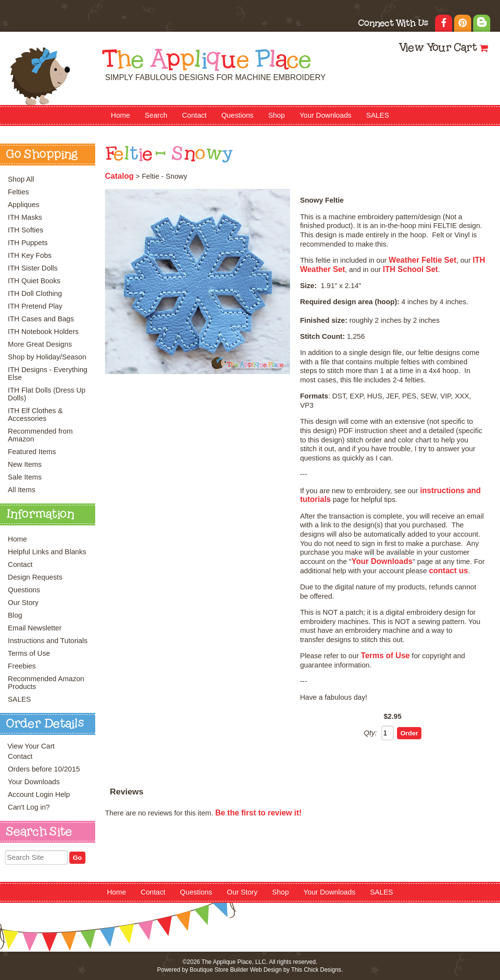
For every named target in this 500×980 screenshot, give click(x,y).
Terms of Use (29, 653)
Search (156, 115)
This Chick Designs (316, 970)
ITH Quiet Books (34, 281)
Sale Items (25, 477)
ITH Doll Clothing (35, 293)
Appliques (23, 205)
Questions (237, 115)
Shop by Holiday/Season (47, 357)
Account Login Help (39, 794)
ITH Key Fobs (30, 255)
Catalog (119, 176)
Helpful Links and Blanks (47, 552)
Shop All (21, 179)
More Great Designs (40, 344)
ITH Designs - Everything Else (48, 374)
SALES (378, 115)
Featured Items (32, 452)
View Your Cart (438, 49)
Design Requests (35, 577)
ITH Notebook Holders (43, 332)
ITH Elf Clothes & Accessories (35, 415)
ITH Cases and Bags (41, 319)
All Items (21, 490)
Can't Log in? (29, 807)
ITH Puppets (28, 243)
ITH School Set (410, 269)
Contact (195, 115)
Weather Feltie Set (422, 260)
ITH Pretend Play (35, 306)
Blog (15, 615)
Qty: (370, 733)
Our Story (23, 603)
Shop (276, 115)
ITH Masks (25, 217)
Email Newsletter (35, 628)
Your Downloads (325, 115)
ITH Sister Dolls (33, 268)
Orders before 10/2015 (44, 769)
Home (120, 115)
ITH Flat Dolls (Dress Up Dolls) (47, 394)
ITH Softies (26, 230)
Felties (18, 192)
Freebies (22, 666)
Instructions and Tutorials (48, 641)
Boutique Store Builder (219, 970)
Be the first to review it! (259, 813)
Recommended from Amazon (40, 435)
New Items (25, 464)
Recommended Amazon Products (46, 683)
